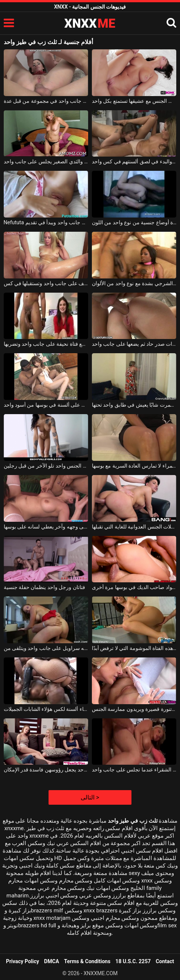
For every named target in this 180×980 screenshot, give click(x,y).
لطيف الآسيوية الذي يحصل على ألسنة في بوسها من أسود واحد (46, 405)
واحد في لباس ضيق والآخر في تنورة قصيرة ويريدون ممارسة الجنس (134, 709)
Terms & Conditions (87, 961)
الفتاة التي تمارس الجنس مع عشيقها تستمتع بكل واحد (134, 101)
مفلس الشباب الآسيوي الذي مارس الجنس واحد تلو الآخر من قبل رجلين (46, 466)
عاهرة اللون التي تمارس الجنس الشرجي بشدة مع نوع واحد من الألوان (134, 283)
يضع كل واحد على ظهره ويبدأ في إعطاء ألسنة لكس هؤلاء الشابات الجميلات (46, 709)
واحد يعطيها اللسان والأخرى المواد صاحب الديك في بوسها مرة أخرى (134, 587)
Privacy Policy (23, 961)
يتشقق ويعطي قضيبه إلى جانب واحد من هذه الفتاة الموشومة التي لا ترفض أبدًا (134, 648)
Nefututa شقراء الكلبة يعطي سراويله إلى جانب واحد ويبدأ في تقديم (46, 222)
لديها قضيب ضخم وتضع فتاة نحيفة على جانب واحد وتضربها (46, 344)
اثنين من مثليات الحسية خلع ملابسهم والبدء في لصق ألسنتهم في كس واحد (134, 161)
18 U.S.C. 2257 (133, 961)
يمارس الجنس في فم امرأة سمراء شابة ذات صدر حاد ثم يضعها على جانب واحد (134, 344)
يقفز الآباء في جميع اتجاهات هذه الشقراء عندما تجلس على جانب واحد (134, 770)
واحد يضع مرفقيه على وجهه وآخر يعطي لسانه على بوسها (46, 527)
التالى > (90, 797)
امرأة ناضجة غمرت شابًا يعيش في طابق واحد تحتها (134, 405)
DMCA (52, 961)
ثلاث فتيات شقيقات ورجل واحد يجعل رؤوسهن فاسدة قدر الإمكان (46, 770)
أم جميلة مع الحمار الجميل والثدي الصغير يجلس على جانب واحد (46, 161)
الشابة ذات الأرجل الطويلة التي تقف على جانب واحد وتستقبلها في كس (46, 283)
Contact (165, 961)
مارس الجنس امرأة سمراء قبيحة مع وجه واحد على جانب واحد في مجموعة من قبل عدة (46, 101)
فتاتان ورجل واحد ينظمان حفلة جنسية (44, 587)
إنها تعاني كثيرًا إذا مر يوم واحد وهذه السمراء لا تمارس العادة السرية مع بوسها (134, 466)
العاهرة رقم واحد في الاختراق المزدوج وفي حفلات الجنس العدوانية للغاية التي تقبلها (134, 527)
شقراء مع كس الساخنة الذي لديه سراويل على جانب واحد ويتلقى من (46, 648)
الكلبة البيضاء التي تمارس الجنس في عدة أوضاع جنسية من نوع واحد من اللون (134, 222)
